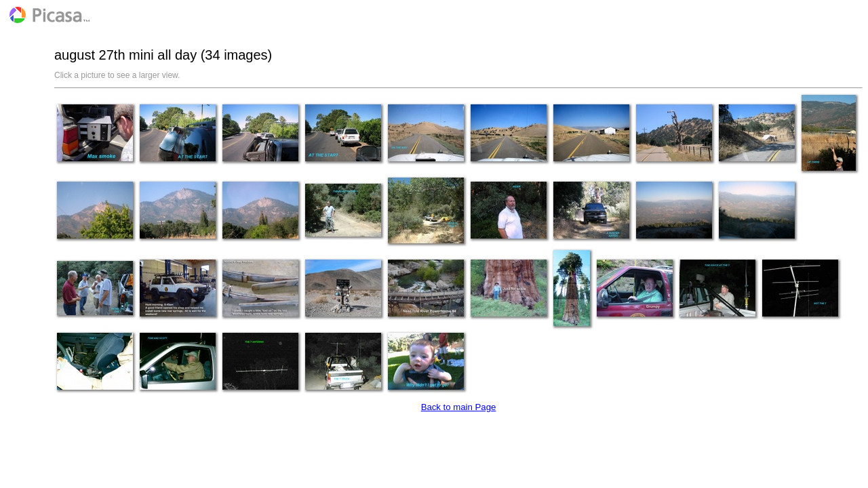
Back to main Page (459, 407)
